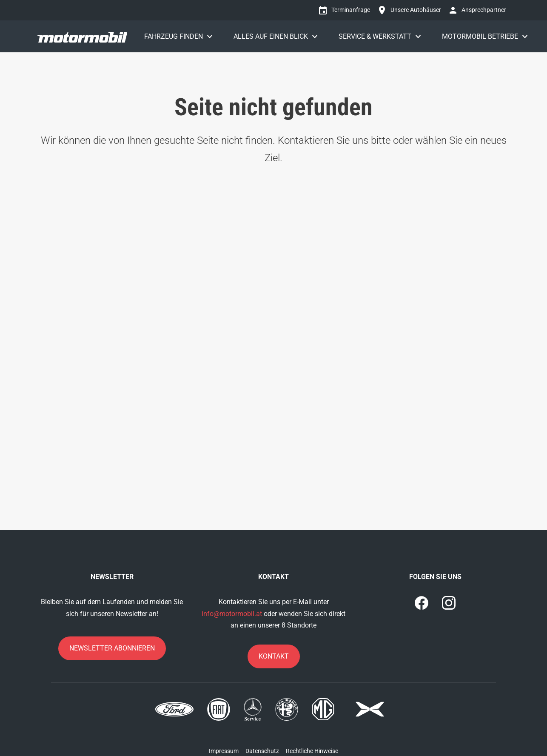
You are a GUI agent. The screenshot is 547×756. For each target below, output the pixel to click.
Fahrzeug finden (174, 36)
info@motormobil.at (232, 614)
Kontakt (274, 656)
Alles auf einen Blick (271, 36)
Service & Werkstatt (375, 36)
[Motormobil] (82, 36)
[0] (422, 603)
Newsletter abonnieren (112, 648)
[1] (449, 603)
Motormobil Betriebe (480, 36)
